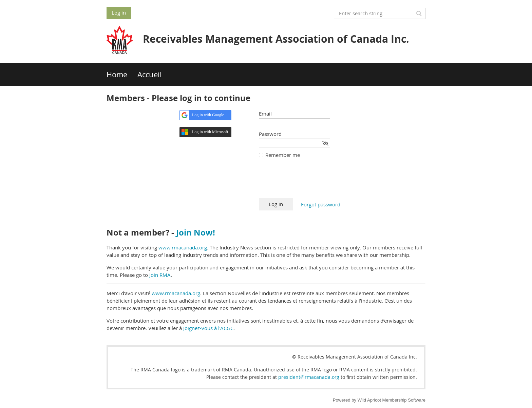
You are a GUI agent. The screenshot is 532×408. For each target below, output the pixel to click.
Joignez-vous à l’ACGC (208, 328)
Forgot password (321, 204)
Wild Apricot (369, 400)
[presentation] (310, 182)
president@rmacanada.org (309, 377)
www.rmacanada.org (183, 247)
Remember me (283, 155)
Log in (119, 13)
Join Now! (196, 232)
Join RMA (160, 275)
